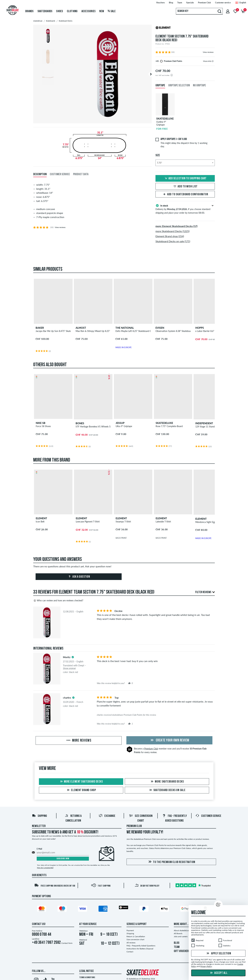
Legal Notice (87, 971)
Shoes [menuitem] (60, 11)
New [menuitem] (102, 11)
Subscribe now (63, 859)
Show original (69, 668)
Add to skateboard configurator (185, 194)
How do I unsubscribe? (45, 868)
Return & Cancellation (136, 936)
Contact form (67, 943)
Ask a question (79, 577)
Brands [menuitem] (29, 11)
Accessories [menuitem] (89, 11)
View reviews (208, 52)
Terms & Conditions (87, 978)
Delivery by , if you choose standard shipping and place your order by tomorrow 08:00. (185, 209)
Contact (130, 952)
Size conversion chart (135, 939)
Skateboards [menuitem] (45, 11)
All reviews (131, 943)
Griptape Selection (179, 86)
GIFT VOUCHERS (182, 951)
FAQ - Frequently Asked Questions (141, 946)
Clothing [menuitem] (72, 11)
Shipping (39, 816)
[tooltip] (213, 61)
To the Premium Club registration (171, 862)
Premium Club (151, 749)
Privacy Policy (206, 966)
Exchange (107, 816)
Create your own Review (169, 740)
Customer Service (208, 816)
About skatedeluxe (182, 930)
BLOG (177, 943)
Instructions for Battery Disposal (140, 949)
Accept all (218, 973)
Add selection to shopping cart (185, 179)
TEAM (177, 947)
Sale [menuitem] (112, 11)
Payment (130, 930)
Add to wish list (185, 187)
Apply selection (218, 954)
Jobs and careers (181, 936)
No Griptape (199, 86)
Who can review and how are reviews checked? (58, 601)
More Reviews (79, 741)
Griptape (160, 86)
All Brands (178, 933)
